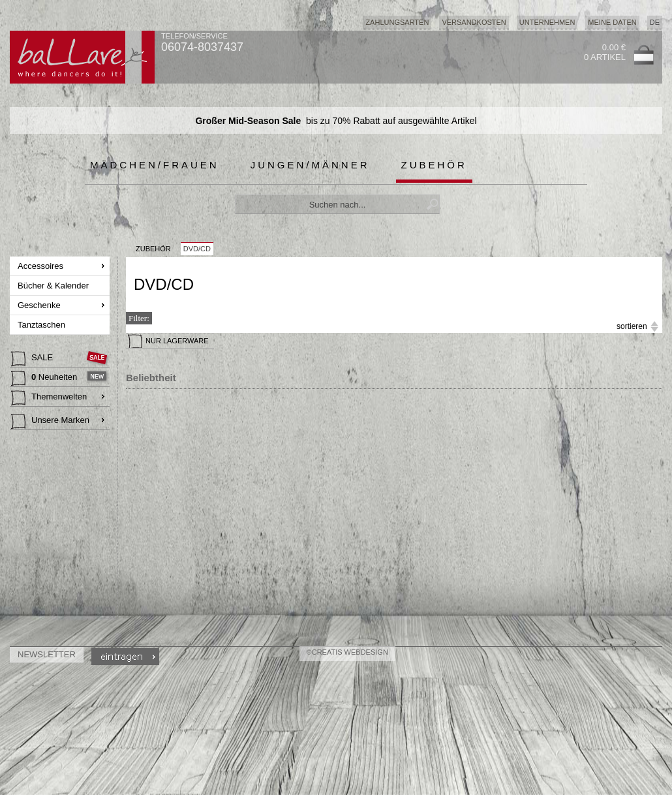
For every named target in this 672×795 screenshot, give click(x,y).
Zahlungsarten (397, 22)
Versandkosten (474, 22)
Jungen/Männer (310, 165)
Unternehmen (547, 22)
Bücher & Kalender (54, 286)
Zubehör (434, 165)
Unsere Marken (50, 422)
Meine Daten (612, 22)
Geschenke (40, 305)
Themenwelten (49, 398)
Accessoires (42, 266)
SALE (33, 359)
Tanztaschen (43, 325)
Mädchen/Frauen (155, 165)
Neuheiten (45, 379)
